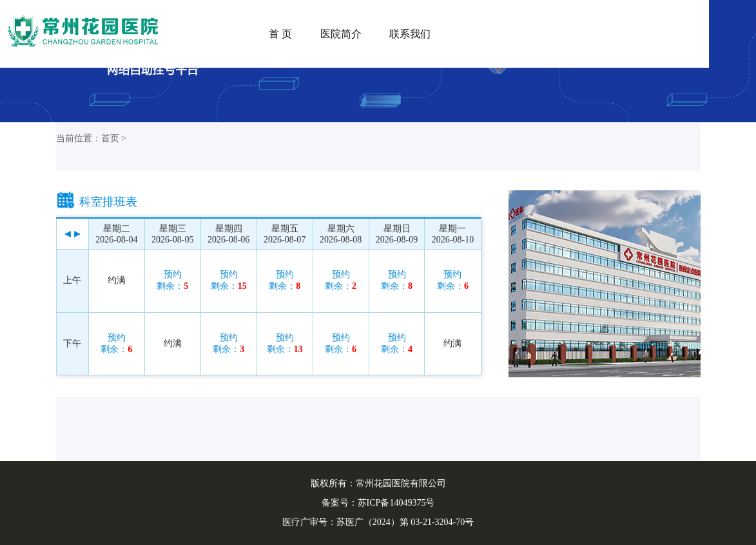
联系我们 (410, 34)
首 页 (280, 34)
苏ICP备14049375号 (396, 503)
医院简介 (341, 34)
